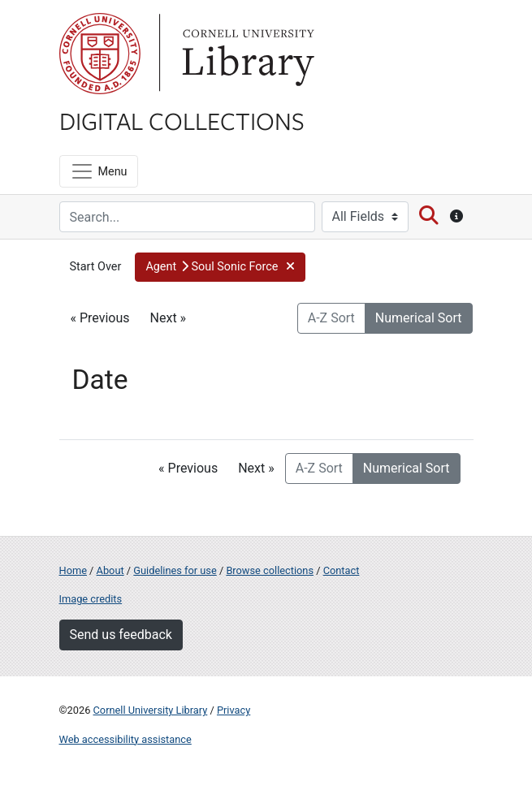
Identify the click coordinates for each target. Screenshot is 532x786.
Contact (342, 570)
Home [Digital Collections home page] (73, 570)
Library (246, 54)
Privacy (234, 710)
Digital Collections (182, 120)
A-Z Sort (331, 318)
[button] (220, 267)
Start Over (96, 267)
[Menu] (99, 171)
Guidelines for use (175, 570)
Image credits (91, 599)
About (110, 570)
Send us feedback (121, 635)
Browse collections (270, 570)
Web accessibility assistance (125, 739)
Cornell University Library (151, 710)
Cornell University (100, 54)
